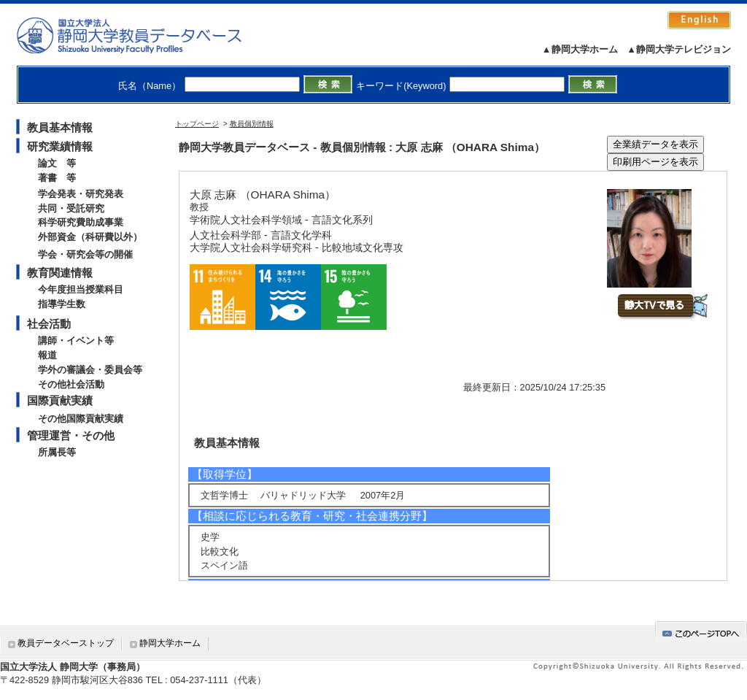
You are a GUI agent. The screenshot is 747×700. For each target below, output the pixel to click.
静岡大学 (144, 35)
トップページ (197, 124)
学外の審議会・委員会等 (90, 370)
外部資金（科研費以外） (90, 237)
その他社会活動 (71, 384)
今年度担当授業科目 (81, 289)
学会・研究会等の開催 (85, 254)
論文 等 (57, 163)
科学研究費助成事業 (81, 222)
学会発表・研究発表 (81, 194)
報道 (47, 355)
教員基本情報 (60, 127)
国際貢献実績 (60, 400)
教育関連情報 (60, 273)
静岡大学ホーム (170, 643)
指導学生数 (62, 304)
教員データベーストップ (66, 643)
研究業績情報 (60, 146)
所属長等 (57, 452)
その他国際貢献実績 (81, 419)
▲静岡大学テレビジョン (679, 49)
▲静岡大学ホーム (580, 49)
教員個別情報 (252, 124)
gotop (701, 631)
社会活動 (49, 324)
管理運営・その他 (71, 435)
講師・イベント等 (76, 341)
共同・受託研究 (71, 208)
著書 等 (57, 178)
